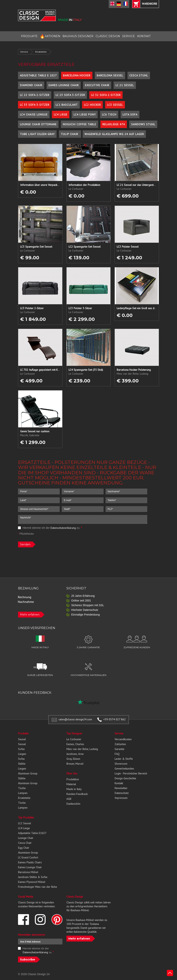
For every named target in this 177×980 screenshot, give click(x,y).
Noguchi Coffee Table (79, 124)
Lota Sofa (130, 115)
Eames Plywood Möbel (32, 882)
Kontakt (119, 783)
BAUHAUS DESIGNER (78, 36)
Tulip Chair (70, 134)
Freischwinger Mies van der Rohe (37, 887)
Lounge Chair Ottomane (38, 124)
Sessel (22, 739)
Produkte (23, 733)
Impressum (121, 798)
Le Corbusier (74, 739)
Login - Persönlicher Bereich (131, 773)
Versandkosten (123, 739)
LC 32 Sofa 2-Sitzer (106, 95)
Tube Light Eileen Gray (37, 134)
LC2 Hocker (92, 105)
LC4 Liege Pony (85, 115)
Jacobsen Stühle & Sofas (33, 877)
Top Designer (74, 733)
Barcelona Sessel (110, 75)
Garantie (119, 749)
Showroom (121, 764)
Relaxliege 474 (114, 124)
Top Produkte (26, 817)
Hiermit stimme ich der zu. (50, 528)
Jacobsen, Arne (75, 754)
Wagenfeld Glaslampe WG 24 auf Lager (114, 134)
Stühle (22, 764)
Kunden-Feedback (77, 794)
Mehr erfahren (30, 615)
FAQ (117, 754)
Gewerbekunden (124, 769)
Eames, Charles (75, 744)
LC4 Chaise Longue (34, 115)
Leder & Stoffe (124, 759)
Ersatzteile (41, 52)
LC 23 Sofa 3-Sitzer (70, 95)
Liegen (22, 754)
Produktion (73, 779)
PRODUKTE (29, 36)
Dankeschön (73, 804)
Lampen (23, 793)
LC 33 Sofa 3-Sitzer (35, 105)
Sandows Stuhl (143, 124)
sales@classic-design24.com (75, 719)
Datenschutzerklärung (63, 528)
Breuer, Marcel (75, 764)
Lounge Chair (26, 838)
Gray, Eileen (73, 759)
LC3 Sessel (115, 105)
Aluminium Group (28, 853)
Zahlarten (120, 744)
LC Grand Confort (28, 857)
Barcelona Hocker (77, 75)
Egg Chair (24, 848)
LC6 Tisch (109, 115)
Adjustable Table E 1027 (38, 75)
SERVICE (129, 36)
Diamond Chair (31, 85)
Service (24, 52)
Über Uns (72, 773)
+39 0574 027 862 (115, 719)
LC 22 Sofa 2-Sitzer (35, 95)
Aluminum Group (28, 773)
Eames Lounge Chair (64, 85)
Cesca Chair (25, 843)
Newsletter (121, 788)
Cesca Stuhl (139, 75)
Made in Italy (74, 789)
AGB (69, 799)
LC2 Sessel (24, 823)
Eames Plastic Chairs (30, 862)
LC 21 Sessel (125, 85)
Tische (22, 788)
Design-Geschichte (125, 778)
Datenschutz (122, 793)
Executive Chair (97, 85)
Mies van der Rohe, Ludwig (82, 749)
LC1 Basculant (67, 105)
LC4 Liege (61, 115)
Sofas (21, 749)
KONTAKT (144, 36)
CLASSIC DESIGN (108, 36)
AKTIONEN (50, 36)
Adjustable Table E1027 (32, 833)
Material (71, 784)
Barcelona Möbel (28, 872)
